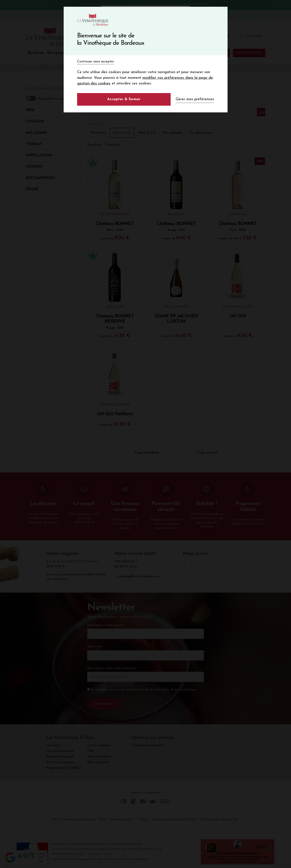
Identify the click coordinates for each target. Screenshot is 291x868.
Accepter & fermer (124, 99)
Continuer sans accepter (96, 62)
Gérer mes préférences (195, 99)
